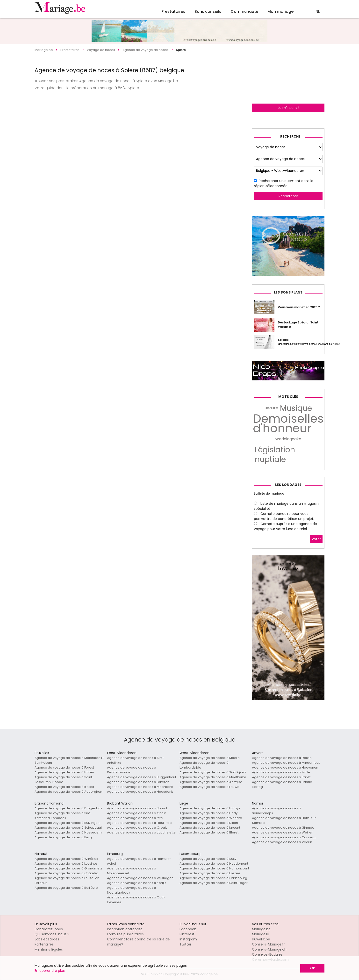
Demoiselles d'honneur (288, 424)
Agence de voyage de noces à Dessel (282, 758)
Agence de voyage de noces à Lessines (66, 864)
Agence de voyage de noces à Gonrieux (284, 837)
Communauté (244, 11)
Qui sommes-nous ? (52, 934)
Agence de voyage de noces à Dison (209, 823)
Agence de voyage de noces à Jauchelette (141, 832)
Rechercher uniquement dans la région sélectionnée (284, 183)
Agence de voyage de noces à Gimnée (283, 828)
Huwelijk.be (261, 939)
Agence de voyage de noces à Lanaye (210, 808)
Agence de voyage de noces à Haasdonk (140, 792)
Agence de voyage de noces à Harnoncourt (214, 868)
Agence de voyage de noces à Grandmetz (68, 868)
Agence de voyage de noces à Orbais (137, 828)
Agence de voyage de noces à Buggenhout (142, 777)
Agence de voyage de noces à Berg (63, 837)
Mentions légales (49, 949)
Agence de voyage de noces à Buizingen (67, 823)
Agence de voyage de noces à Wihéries (66, 859)
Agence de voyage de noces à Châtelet (66, 873)
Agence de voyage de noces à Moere (210, 758)
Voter (316, 539)
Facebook (188, 929)
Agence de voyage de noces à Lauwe (209, 787)
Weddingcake (288, 439)
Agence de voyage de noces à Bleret (209, 832)
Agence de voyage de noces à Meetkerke (213, 777)
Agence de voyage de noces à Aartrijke (211, 782)
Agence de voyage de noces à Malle (281, 772)
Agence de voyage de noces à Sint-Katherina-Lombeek (63, 815)
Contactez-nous (49, 929)
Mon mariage (280, 11)
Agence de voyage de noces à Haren (64, 772)
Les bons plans (288, 292)
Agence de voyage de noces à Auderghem (69, 792)
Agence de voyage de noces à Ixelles (64, 787)
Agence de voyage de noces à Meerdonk (140, 787)
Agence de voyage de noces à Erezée (210, 873)
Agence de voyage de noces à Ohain (137, 813)
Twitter (185, 944)
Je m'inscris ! (288, 108)
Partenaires (44, 944)
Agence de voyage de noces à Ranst (281, 777)
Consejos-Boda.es (267, 954)
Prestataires (173, 11)
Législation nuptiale (275, 455)
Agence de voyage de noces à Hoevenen (285, 767)
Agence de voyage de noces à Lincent (210, 828)
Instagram (188, 939)
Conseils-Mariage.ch (269, 949)
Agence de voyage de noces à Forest (64, 767)
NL (318, 11)
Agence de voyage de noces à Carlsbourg (213, 878)
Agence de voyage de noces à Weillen (283, 832)
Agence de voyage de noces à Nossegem (68, 832)
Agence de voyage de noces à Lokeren (138, 782)
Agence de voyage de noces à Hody (208, 813)
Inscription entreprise (125, 929)
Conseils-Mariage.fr (268, 944)
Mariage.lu (261, 934)
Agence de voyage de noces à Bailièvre (66, 888)
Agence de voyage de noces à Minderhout (286, 763)
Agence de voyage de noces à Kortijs (137, 883)
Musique (296, 408)
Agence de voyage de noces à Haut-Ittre (139, 823)
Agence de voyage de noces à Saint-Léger (214, 883)
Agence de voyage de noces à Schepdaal (68, 828)
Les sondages (288, 485)
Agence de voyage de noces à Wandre (211, 818)
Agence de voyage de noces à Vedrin (282, 842)
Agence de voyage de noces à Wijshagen (140, 878)
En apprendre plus (50, 971)
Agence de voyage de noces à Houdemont (214, 864)
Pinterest (187, 934)
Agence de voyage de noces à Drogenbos (68, 808)
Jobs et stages (47, 939)
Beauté (271, 408)
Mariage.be (261, 929)
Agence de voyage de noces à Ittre (135, 818)
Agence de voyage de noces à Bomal (137, 808)
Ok (312, 968)
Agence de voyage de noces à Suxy (208, 859)
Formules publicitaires (125, 934)
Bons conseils (208, 11)
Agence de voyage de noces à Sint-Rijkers (213, 772)
